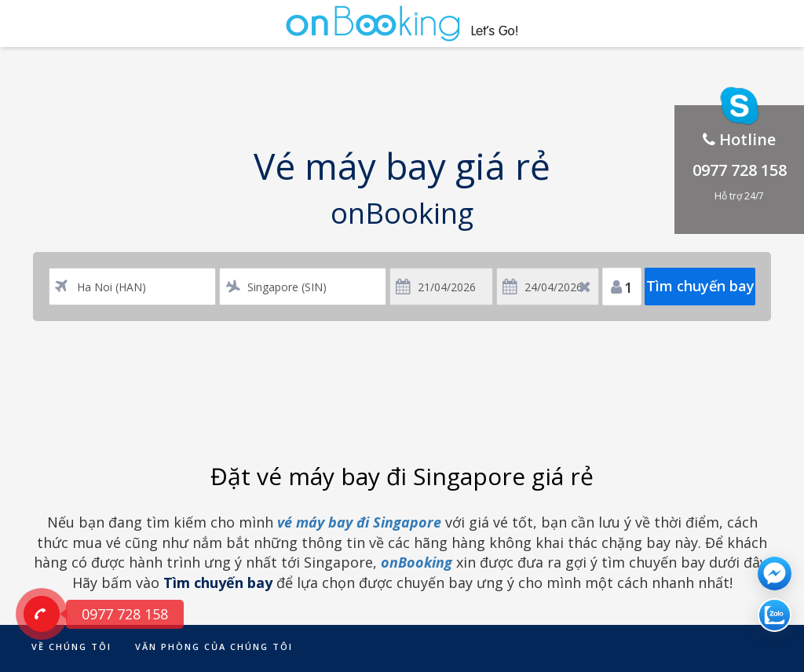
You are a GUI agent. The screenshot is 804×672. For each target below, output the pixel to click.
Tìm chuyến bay (700, 286)
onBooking (417, 562)
